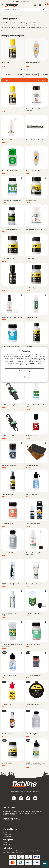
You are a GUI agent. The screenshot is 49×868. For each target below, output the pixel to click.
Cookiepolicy (24, 365)
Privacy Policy (31, 363)
